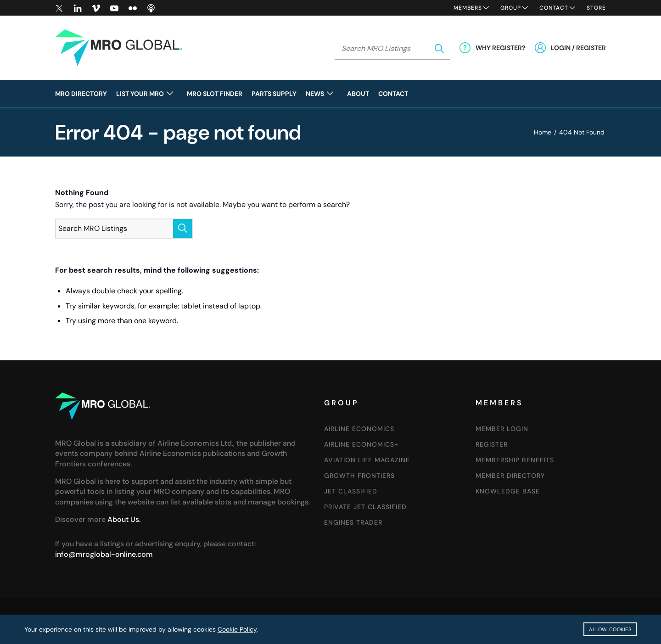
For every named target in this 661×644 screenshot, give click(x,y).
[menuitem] (83, 94)
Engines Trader (353, 522)
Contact (554, 8)
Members (468, 8)
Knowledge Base (508, 491)
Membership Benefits (515, 460)
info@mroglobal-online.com (104, 554)
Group (511, 8)
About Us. (124, 519)
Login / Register (578, 48)
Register (492, 444)
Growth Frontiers (359, 476)
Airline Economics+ (361, 444)
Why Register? (501, 48)
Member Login (502, 429)
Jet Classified (351, 491)
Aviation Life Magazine (367, 460)
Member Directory (510, 476)
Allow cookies (610, 629)
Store (596, 8)
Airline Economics (359, 429)
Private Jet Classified (365, 507)
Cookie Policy (237, 629)
